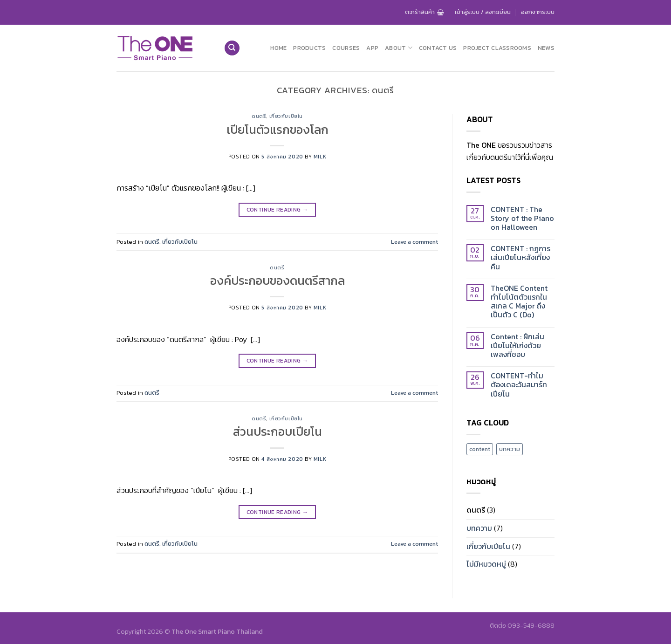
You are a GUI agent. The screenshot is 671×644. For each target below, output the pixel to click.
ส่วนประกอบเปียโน (277, 432)
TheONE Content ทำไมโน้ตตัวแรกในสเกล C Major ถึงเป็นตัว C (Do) (519, 302)
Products (309, 48)
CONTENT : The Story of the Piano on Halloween (522, 219)
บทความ (479, 528)
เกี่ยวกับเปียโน (286, 116)
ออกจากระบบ (538, 12)
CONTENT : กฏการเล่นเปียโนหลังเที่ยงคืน (520, 258)
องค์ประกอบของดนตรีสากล (277, 281)
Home (278, 48)
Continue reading (277, 210)
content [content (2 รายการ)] (480, 449)
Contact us (438, 48)
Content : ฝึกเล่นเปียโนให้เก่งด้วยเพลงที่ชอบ (517, 346)
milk (320, 157)
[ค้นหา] (232, 48)
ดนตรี (259, 116)
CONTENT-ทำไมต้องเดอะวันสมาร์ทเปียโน (519, 385)
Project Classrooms (497, 48)
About (399, 48)
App (372, 48)
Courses (346, 48)
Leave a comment (414, 242)
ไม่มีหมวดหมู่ (486, 564)
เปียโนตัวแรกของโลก (277, 130)
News (546, 48)
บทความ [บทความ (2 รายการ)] (510, 449)
